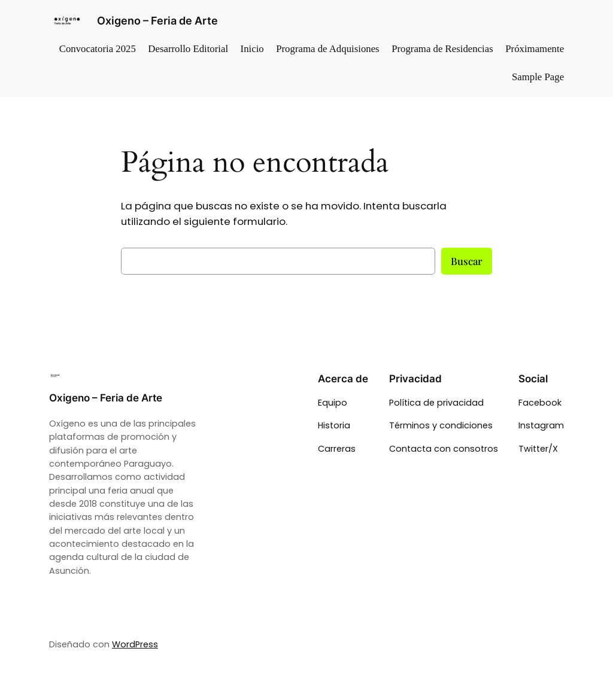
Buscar (467, 261)
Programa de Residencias (442, 49)
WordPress (135, 644)
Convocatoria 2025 (98, 49)
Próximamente (535, 49)
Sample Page (538, 77)
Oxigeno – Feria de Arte (157, 21)
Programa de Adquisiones (327, 49)
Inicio (252, 49)
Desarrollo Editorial (188, 49)
